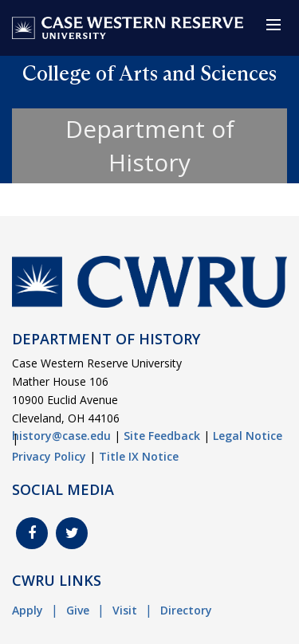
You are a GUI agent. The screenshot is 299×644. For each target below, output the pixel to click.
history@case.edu (61, 436)
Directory (186, 610)
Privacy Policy (49, 456)
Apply (28, 610)
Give (78, 610)
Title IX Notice (139, 456)
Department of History (150, 145)
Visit (125, 610)
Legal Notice (248, 436)
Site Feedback (162, 436)
